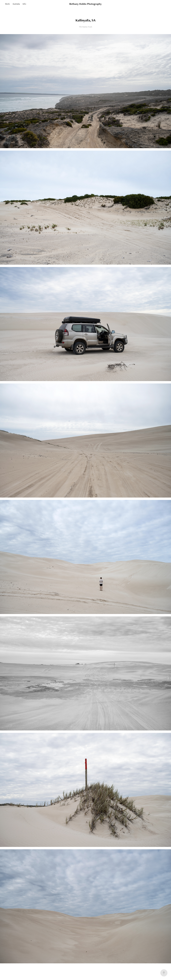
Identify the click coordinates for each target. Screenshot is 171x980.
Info (24, 4)
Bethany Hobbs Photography (85, 4)
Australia (16, 4)
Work (7, 4)
